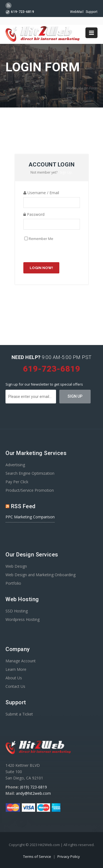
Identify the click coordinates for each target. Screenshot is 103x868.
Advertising (15, 465)
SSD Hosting (17, 611)
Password (34, 214)
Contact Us (15, 686)
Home (72, 88)
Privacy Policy (69, 856)
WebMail (77, 12)
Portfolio (13, 583)
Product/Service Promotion (30, 490)
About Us (14, 678)
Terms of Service (37, 856)
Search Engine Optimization (30, 473)
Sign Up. (66, 172)
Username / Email (41, 193)
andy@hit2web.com (33, 793)
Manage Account (21, 661)
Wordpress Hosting (23, 619)
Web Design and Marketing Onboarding (41, 575)
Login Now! (41, 268)
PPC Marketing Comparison (30, 517)
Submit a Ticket (19, 714)
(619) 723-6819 (34, 787)
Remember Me (41, 239)
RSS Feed (23, 506)
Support (92, 12)
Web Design (16, 566)
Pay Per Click (17, 482)
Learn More (16, 669)
